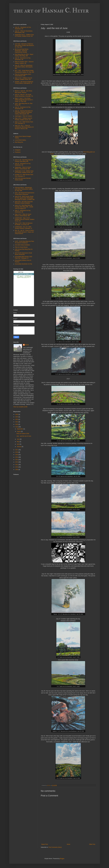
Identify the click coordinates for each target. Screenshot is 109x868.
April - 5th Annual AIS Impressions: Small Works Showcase (25, 194)
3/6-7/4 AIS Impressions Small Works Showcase (23, 254)
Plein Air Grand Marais (21, 247)
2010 (17, 467)
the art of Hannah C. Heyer (51, 11)
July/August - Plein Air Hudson (23, 116)
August (19, 431)
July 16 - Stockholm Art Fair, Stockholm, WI (23, 164)
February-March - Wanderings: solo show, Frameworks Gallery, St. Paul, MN (24, 189)
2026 (17, 414)
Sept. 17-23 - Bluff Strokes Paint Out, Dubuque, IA (24, 123)
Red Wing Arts (19, 142)
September (20, 429)
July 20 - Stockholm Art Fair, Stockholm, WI (23, 59)
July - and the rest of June (24, 436)
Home (68, 844)
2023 (17, 419)
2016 (17, 452)
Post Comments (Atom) (55, 847)
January (19, 447)
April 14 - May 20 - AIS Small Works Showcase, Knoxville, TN (24, 95)
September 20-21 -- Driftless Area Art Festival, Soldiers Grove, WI (24, 35)
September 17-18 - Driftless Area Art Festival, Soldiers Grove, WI (24, 172)
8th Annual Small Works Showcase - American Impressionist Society (22, 51)
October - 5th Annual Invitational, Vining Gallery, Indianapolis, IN (24, 82)
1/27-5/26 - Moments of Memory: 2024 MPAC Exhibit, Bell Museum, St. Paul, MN (25, 45)
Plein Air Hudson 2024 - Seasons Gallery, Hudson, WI (24, 62)
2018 (17, 427)
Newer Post (45, 844)
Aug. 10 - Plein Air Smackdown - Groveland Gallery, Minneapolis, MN (24, 67)
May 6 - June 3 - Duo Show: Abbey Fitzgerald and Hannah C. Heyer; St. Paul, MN (24, 100)
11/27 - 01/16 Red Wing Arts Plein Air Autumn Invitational (25, 242)
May (18, 442)
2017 (17, 450)
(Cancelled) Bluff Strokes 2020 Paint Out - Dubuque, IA (24, 257)
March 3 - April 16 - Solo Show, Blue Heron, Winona (24, 92)
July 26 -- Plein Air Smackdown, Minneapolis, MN (24, 32)
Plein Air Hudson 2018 (23, 434)
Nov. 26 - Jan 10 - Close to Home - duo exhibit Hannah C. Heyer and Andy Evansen (25, 232)
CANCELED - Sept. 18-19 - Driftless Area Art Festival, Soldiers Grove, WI (25, 219)
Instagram (18, 150)
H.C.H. (27, 345)
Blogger (62, 859)
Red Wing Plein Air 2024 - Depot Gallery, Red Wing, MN (24, 55)
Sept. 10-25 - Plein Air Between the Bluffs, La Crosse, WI (24, 224)
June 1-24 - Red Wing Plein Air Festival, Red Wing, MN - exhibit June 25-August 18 (24, 207)
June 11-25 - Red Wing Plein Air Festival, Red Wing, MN (24, 161)
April (18, 444)
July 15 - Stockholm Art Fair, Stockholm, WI (23, 108)
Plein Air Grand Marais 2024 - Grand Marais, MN (23, 75)
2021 (17, 422)
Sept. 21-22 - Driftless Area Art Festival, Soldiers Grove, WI (24, 79)
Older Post (92, 844)
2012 (17, 462)
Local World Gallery (20, 140)
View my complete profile (20, 407)
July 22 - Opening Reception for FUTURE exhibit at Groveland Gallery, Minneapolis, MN (24, 112)
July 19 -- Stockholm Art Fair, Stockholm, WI (23, 28)
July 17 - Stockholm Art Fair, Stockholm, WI (23, 211)
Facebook (18, 152)
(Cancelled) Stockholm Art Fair (24, 264)
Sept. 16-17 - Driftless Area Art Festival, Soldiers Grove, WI (24, 119)
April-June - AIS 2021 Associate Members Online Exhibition (24, 202)
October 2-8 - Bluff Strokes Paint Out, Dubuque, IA (24, 175)
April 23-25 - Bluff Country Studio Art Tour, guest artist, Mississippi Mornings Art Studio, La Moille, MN (25, 198)
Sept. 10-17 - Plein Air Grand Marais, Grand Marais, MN (23, 215)
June (18, 439)
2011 (17, 465)
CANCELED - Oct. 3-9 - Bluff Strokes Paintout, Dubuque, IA (23, 228)
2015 (17, 455)
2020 (17, 424)
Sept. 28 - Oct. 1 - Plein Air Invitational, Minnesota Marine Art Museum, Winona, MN (24, 127)
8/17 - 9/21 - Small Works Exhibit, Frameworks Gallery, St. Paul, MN (24, 71)
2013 (17, 460)
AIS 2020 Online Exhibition (23, 245)
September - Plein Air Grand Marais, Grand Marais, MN (23, 168)
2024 (17, 417)
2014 (17, 457)
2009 (17, 470)
